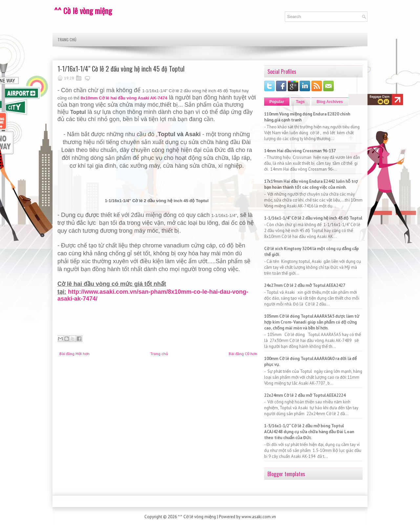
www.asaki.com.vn (259, 517)
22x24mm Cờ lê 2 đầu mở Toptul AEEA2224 (305, 395)
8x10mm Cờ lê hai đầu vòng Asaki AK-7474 (124, 98)
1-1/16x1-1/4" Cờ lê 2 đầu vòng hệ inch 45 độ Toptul (121, 69)
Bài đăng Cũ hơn (243, 354)
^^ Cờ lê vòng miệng (83, 11)
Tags (300, 102)
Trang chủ (67, 40)
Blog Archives (330, 102)
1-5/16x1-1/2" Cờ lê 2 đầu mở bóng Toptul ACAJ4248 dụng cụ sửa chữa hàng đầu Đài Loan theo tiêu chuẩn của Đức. (309, 432)
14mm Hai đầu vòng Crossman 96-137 (300, 151)
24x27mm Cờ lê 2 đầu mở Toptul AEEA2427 (305, 285)
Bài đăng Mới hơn (74, 354)
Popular (277, 102)
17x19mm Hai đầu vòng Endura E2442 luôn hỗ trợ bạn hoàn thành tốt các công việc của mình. (311, 184)
